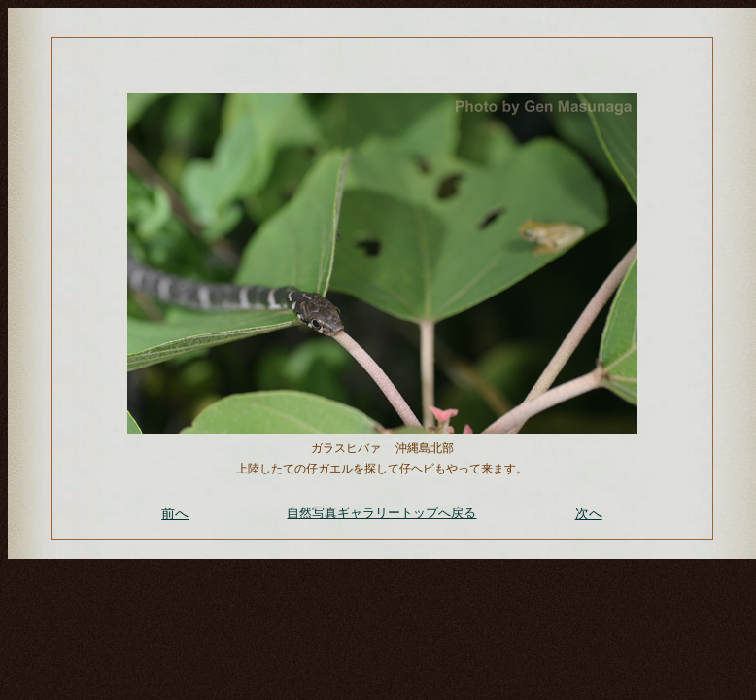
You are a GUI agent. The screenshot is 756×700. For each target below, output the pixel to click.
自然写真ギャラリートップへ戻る (381, 513)
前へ (175, 513)
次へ (589, 513)
